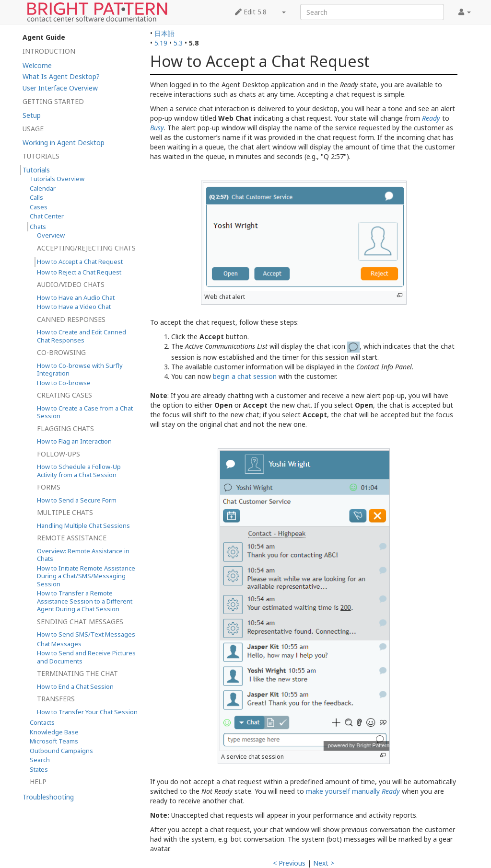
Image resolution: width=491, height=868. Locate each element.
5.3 (178, 43)
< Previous (289, 863)
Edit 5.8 (251, 12)
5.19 (161, 43)
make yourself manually (353, 791)
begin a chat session (245, 376)
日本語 (164, 33)
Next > (324, 863)
